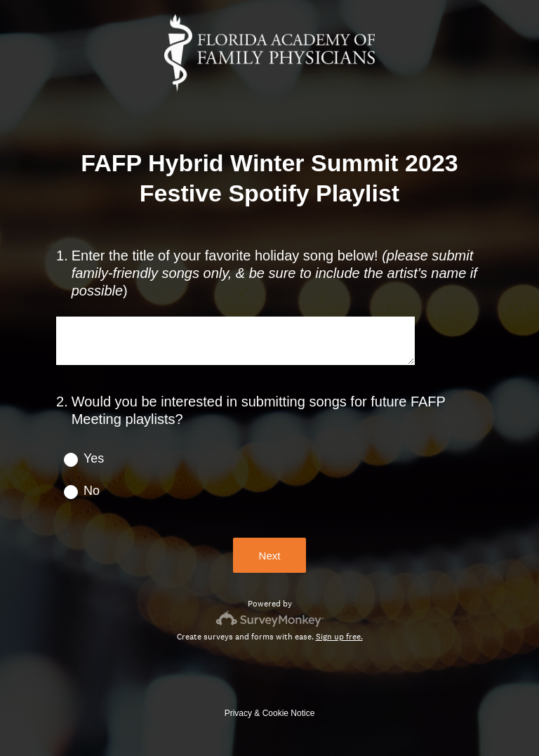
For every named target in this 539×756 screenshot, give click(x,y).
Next (270, 556)
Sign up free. (339, 637)
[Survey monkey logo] (270, 619)
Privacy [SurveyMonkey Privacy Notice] (238, 713)
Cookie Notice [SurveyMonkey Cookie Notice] (289, 713)
